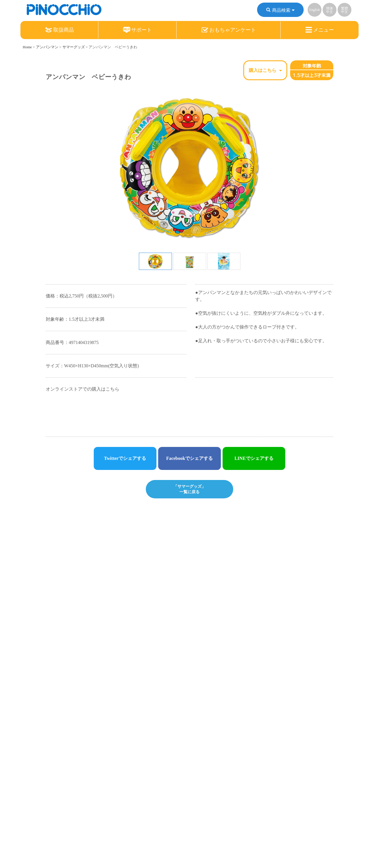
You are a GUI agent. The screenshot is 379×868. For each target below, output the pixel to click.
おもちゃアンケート (229, 30)
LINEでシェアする (254, 458)
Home (27, 47)
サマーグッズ (74, 47)
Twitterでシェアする (125, 458)
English (314, 10)
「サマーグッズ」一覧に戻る (189, 489)
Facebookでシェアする (189, 458)
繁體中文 (344, 10)
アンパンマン (47, 47)
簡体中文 (330, 10)
